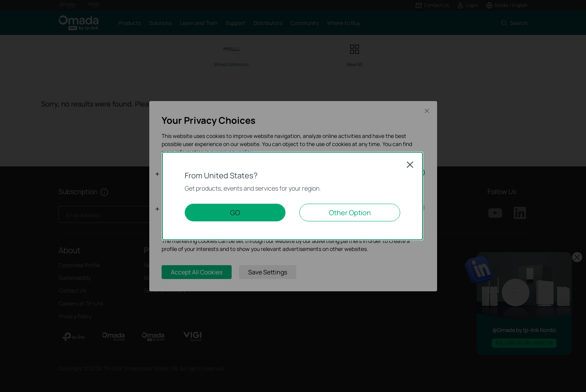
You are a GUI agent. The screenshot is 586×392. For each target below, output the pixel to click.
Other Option (350, 213)
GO (235, 213)
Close (410, 164)
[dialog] (293, 196)
